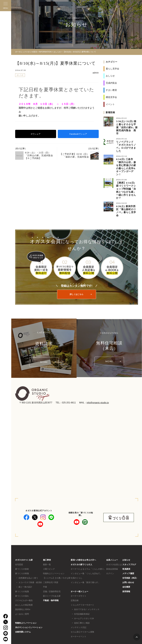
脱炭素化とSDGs (23, 588)
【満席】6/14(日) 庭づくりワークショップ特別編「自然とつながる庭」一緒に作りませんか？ (127, 175)
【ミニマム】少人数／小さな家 (57, 556)
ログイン (110, 552)
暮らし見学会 (112, 69)
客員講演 (126, 547)
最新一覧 (47, 543)
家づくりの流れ (22, 574)
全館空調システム (23, 610)
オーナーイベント (79, 615)
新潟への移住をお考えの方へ (83, 539)
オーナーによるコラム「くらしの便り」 (88, 547)
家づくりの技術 (22, 547)
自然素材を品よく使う (28, 556)
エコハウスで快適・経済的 (30, 561)
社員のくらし (77, 556)
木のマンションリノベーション (29, 606)
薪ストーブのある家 (52, 574)
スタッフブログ (129, 543)
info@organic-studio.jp (98, 381)
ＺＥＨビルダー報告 (24, 579)
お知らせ (126, 539)
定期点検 (75, 579)
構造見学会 (111, 97)
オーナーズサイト (79, 574)
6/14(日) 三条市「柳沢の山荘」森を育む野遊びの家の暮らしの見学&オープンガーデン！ (127, 156)
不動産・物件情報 (51, 579)
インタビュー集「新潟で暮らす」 (85, 561)
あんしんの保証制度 (24, 583)
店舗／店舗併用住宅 (52, 570)
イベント (110, 104)
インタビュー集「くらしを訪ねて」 (86, 552)
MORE (44, 340)
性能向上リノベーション (26, 601)
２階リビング (49, 547)
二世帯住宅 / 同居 (51, 561)
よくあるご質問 (22, 592)
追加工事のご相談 (82, 601)
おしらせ (57, 52)
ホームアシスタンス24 (84, 597)
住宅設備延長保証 (82, 592)
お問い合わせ (128, 561)
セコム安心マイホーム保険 (82, 610)
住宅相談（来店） (130, 556)
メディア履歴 (128, 552)
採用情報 (126, 570)
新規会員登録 (112, 547)
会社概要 (126, 565)
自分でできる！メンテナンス (87, 588)
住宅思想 (19, 543)
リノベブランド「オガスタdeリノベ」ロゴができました (126, 140)
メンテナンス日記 (79, 606)
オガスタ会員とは (114, 543)
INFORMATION (45, 52)
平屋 (45, 565)
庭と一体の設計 (25, 565)
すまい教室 (111, 90)
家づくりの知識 (22, 570)
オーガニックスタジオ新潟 (26, 52)
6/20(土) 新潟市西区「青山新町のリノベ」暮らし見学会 (126, 191)
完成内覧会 (111, 83)
